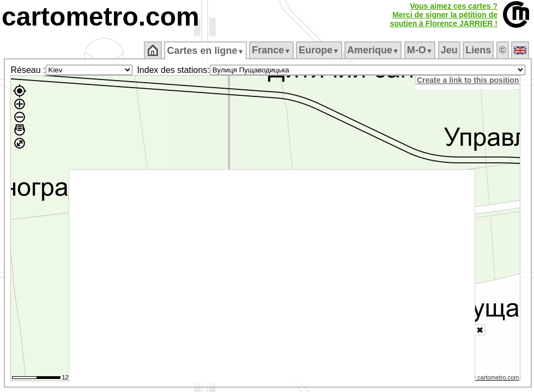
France (271, 50)
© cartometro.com (495, 377)
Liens (478, 50)
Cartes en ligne (205, 51)
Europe (319, 50)
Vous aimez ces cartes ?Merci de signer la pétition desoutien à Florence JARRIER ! (444, 15)
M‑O (420, 50)
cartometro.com (101, 17)
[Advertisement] (272, 276)
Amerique (373, 50)
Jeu (449, 50)
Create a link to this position (468, 80)
